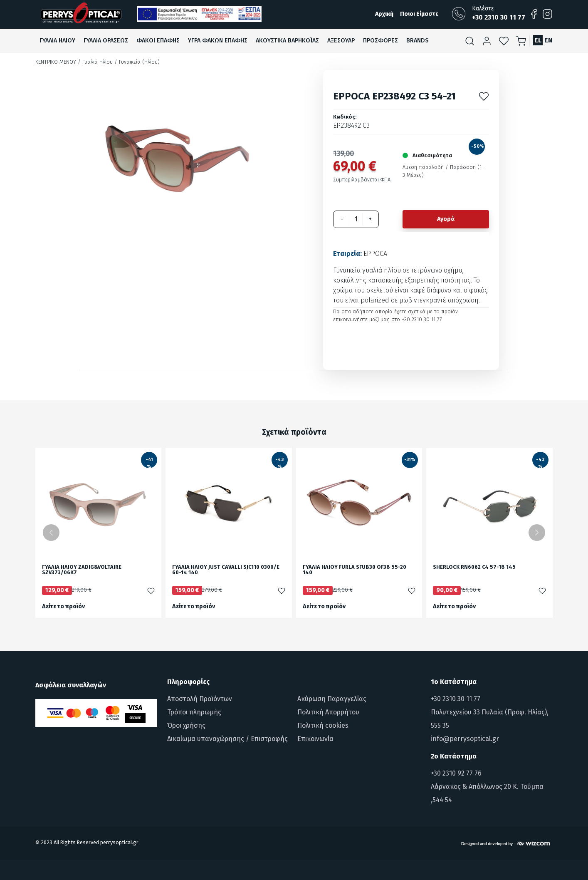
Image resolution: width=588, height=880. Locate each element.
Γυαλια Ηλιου (57, 41)
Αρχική (384, 14)
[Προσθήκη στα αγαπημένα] (484, 96)
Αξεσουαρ (341, 41)
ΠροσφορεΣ (380, 41)
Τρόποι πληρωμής (194, 712)
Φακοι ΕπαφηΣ (158, 41)
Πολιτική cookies (323, 725)
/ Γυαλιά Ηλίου (95, 62)
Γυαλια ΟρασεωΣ (106, 41)
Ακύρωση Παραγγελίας (332, 699)
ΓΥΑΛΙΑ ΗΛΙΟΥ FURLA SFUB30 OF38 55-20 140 (355, 570)
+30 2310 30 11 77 (456, 699)
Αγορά (446, 219)
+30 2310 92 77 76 (456, 773)
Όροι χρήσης (186, 725)
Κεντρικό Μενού (56, 62)
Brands (417, 41)
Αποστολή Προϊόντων (200, 699)
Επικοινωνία (315, 739)
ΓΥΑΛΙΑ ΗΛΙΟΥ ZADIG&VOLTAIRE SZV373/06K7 (82, 570)
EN (548, 40)
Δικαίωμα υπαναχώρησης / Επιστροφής (227, 739)
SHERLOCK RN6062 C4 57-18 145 (474, 567)
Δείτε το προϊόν (63, 606)
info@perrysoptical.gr (465, 739)
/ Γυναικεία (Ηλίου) (137, 62)
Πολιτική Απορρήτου (328, 712)
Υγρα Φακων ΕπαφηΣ (218, 41)
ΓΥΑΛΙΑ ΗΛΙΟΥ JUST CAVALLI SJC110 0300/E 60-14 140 (226, 570)
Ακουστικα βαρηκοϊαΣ (287, 41)
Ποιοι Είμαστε (419, 14)
